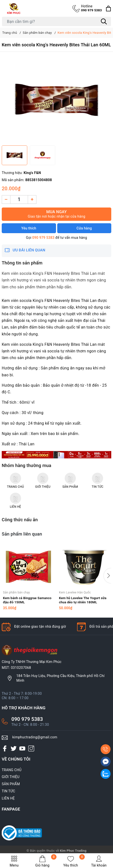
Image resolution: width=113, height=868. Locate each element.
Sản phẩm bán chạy (16, 592)
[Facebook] (5, 748)
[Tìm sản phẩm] (56, 21)
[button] (108, 576)
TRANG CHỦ (12, 770)
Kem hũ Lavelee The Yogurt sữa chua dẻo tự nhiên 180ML (83, 600)
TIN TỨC (8, 791)
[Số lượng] (19, 200)
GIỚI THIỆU (11, 777)
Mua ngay (56, 214)
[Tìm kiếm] (104, 21)
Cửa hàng (84, 228)
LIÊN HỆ (8, 798)
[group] (56, 100)
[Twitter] (14, 748)
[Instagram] (31, 748)
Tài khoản (99, 861)
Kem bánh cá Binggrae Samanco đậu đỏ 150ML (27, 600)
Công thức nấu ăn (20, 520)
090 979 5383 (91, 8)
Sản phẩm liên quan (22, 534)
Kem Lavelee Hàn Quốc (75, 592)
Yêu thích (74, 861)
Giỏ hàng (46, 861)
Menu (14, 861)
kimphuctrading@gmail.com (35, 737)
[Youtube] (22, 748)
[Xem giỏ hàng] (108, 9)
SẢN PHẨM (11, 784)
